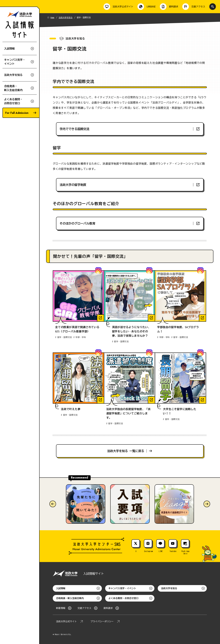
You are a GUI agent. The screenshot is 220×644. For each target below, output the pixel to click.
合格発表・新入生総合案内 (70, 598)
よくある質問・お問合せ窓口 (123, 598)
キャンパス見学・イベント (122, 588)
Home (52, 17)
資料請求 (108, 608)
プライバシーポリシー (102, 621)
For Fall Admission (17, 113)
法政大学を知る (66, 17)
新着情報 (61, 608)
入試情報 (61, 588)
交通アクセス (84, 608)
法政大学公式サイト (66, 621)
